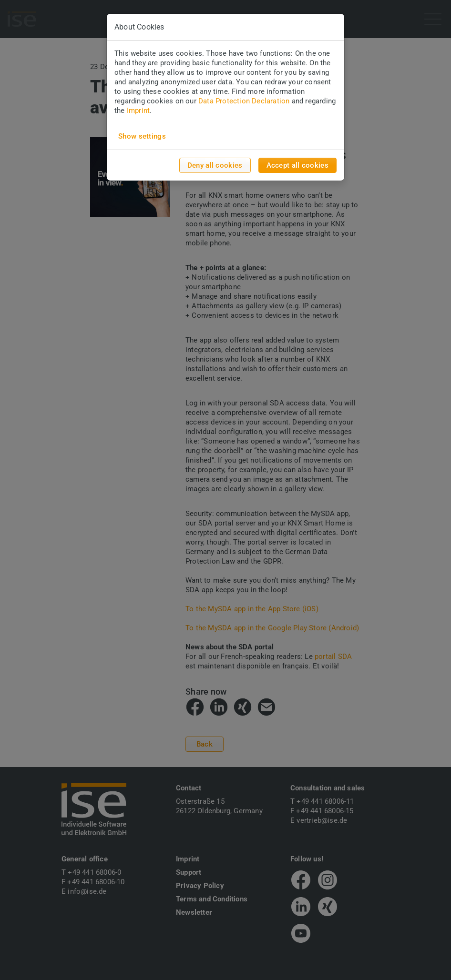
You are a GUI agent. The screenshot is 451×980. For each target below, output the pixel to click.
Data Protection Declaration (244, 101)
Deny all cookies (215, 165)
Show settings (142, 136)
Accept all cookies (297, 165)
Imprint (138, 111)
